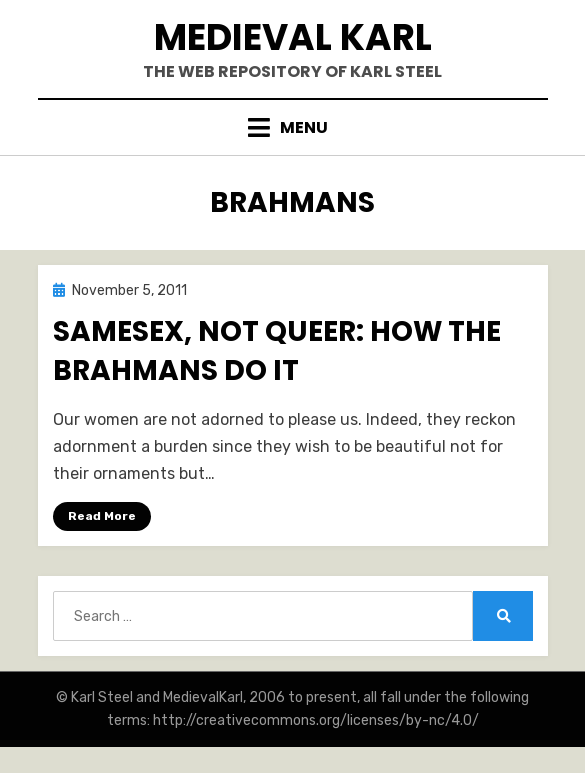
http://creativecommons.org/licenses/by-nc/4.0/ (316, 720)
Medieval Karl (293, 37)
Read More (102, 516)
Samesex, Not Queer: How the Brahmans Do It (277, 351)
